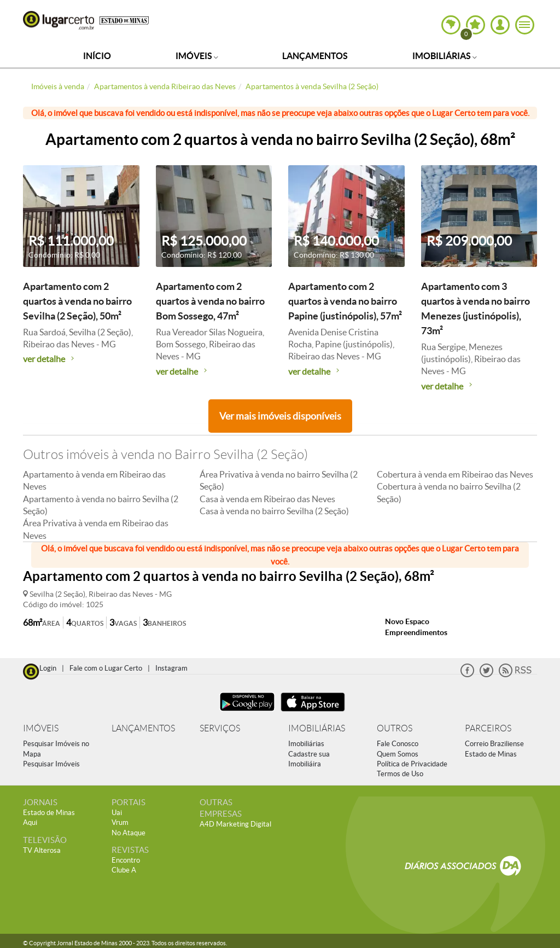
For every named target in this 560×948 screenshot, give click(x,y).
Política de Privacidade (412, 764)
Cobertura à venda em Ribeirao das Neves (455, 474)
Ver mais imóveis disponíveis (280, 416)
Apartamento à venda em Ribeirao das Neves (94, 480)
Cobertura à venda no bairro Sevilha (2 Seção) (449, 492)
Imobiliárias (445, 56)
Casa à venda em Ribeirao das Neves (267, 499)
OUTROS (395, 728)
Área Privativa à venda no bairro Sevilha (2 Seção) (279, 480)
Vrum (120, 822)
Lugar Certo (59, 20)
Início (97, 56)
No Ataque (129, 833)
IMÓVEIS (41, 728)
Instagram (171, 668)
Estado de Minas (491, 754)
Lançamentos (315, 56)
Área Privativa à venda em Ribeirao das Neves (96, 529)
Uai (117, 813)
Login (48, 668)
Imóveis (197, 56)
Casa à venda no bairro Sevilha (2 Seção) (274, 511)
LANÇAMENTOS (143, 728)
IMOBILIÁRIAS (317, 728)
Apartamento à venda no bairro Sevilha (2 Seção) (101, 505)
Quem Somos (398, 754)
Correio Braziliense (494, 744)
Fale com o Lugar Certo (106, 668)
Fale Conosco (398, 744)
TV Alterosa (42, 850)
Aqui (30, 822)
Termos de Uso (400, 774)
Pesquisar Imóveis (51, 764)
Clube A (124, 870)
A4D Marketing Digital (235, 824)
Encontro (126, 860)
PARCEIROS (488, 728)
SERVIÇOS (220, 728)
